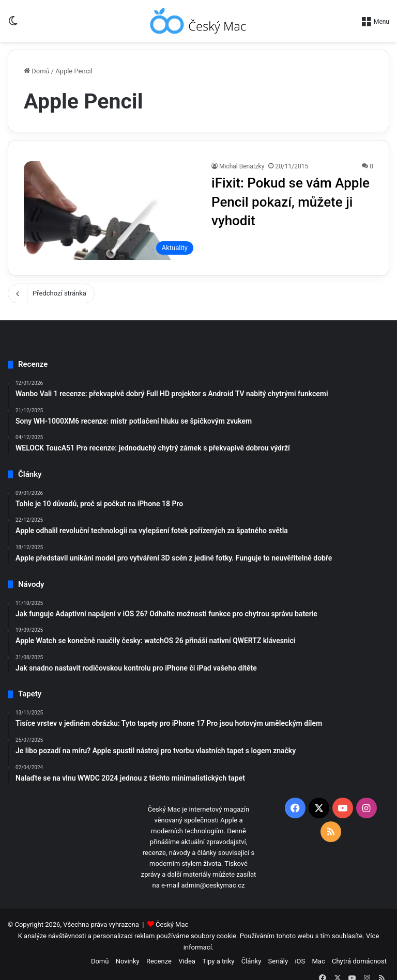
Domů (37, 71)
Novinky (128, 961)
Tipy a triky (218, 961)
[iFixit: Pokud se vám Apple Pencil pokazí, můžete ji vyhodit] (111, 211)
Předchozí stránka (51, 293)
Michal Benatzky (242, 166)
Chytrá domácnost (359, 961)
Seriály (278, 961)
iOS (300, 961)
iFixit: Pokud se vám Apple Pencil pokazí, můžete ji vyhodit (291, 202)
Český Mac (172, 924)
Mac (318, 961)
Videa (187, 961)
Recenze (159, 961)
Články (251, 961)
